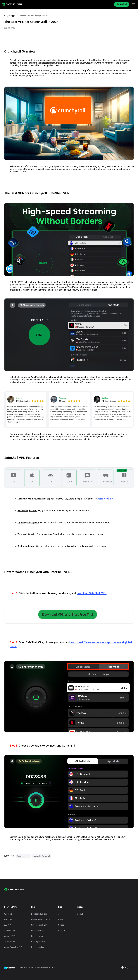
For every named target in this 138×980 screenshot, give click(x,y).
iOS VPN (8, 925)
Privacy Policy (37, 936)
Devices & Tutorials (39, 914)
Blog (6, 16)
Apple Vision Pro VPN (13, 947)
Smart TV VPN (10, 941)
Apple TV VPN (10, 936)
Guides (61, 925)
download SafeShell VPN (92, 593)
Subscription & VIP (39, 925)
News (61, 919)
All (59, 914)
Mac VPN (8, 919)
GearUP (80, 914)
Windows (8, 914)
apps (13, 16)
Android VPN (10, 930)
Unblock (62, 930)
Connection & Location (41, 919)
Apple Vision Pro (105, 499)
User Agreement (38, 941)
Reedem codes (37, 947)
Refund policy (37, 930)
